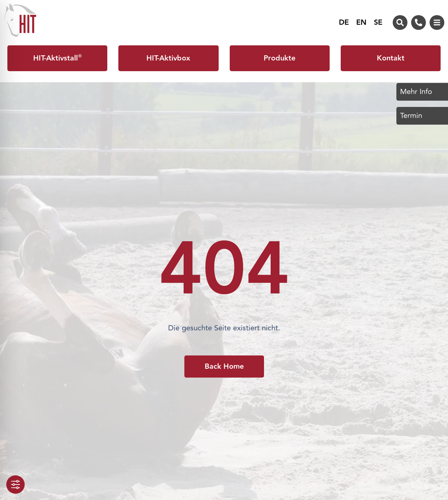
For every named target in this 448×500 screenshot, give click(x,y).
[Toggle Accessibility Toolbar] (15, 485)
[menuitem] (344, 22)
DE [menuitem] (344, 23)
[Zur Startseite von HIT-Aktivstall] (20, 20)
